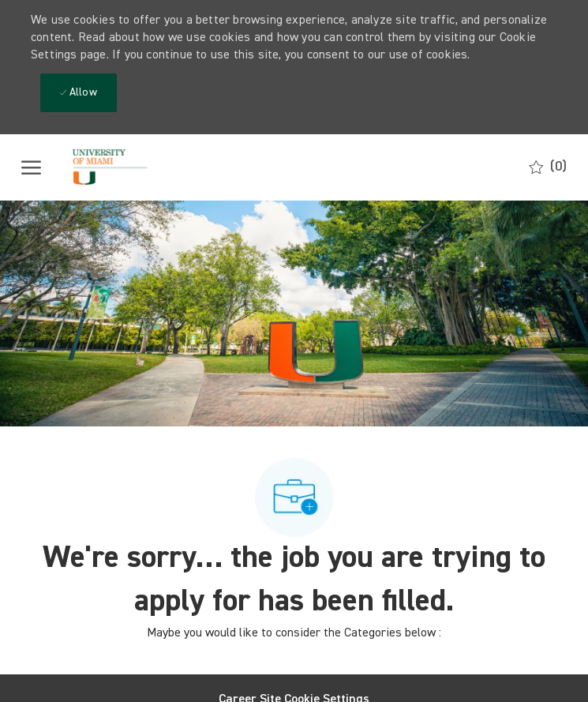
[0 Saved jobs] (548, 167)
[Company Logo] (132, 167)
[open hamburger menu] (31, 167)
